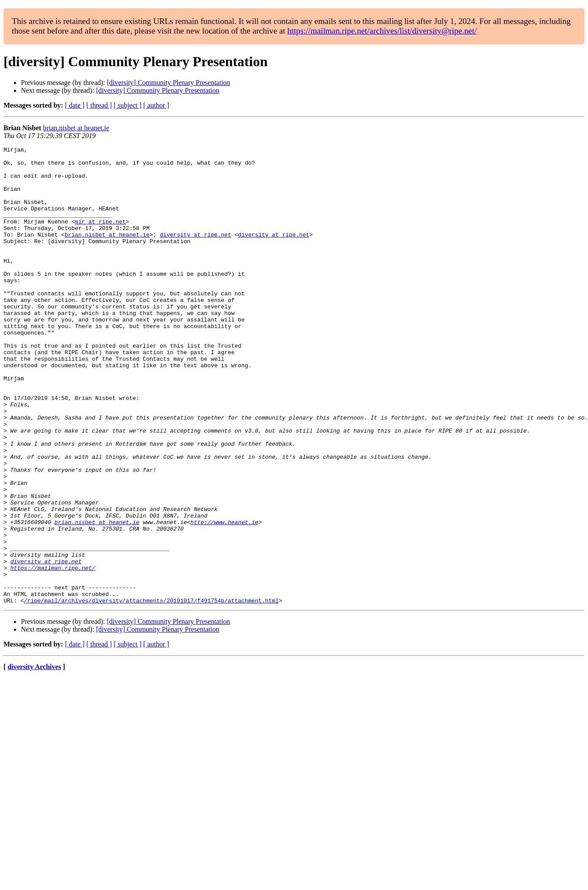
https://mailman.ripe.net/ (53, 653)
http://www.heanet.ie (224, 598)
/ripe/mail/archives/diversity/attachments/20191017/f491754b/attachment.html (151, 692)
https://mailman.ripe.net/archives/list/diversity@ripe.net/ (382, 31)
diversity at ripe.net (196, 253)
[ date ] (75, 105)
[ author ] (156, 105)
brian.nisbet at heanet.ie (76, 128)
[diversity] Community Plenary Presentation (168, 83)
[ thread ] (99, 105)
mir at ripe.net (100, 237)
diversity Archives (34, 758)
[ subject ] (128, 105)
